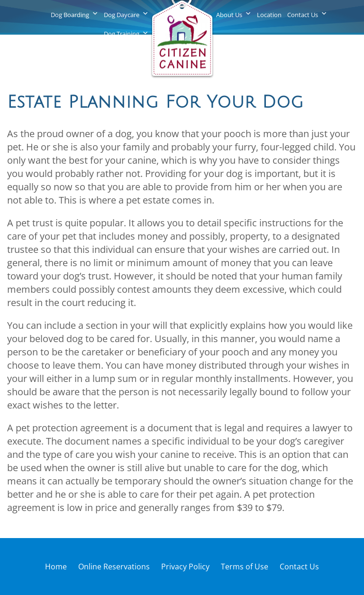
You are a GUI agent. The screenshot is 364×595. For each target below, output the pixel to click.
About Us (229, 15)
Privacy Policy (185, 567)
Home (56, 567)
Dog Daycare (122, 15)
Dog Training (122, 34)
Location (269, 15)
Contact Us (303, 15)
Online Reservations (114, 567)
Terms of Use (245, 567)
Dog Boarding (70, 15)
